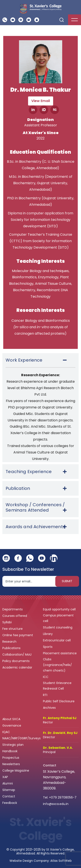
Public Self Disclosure (59, 701)
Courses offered (15, 616)
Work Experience (24, 360)
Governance (12, 726)
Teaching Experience (29, 472)
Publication (18, 488)
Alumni (8, 783)
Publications (12, 648)
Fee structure (13, 629)
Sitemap (9, 790)
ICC (46, 677)
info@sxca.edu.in (56, 804)
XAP (5, 777)
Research (9, 642)
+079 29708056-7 (63, 797)
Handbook (10, 751)
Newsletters (11, 764)
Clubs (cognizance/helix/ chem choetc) (57, 665)
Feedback (10, 803)
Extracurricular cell (57, 640)
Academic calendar (18, 667)
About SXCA (11, 719)
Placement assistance (60, 653)
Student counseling (58, 627)
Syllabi (7, 622)
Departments (13, 609)
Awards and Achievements (35, 527)
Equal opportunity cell (60, 609)
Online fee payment (18, 635)
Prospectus (11, 758)
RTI (45, 695)
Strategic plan (13, 745)
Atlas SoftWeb (61, 861)
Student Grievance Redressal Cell (57, 686)
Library (48, 634)
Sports (48, 647)
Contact (9, 796)
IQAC (7, 732)
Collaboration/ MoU (17, 654)
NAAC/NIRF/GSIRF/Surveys (21, 738)
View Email (41, 101)
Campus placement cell (58, 618)
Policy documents (16, 661)
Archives (49, 708)
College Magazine (16, 771)
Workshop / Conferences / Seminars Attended (35, 507)
